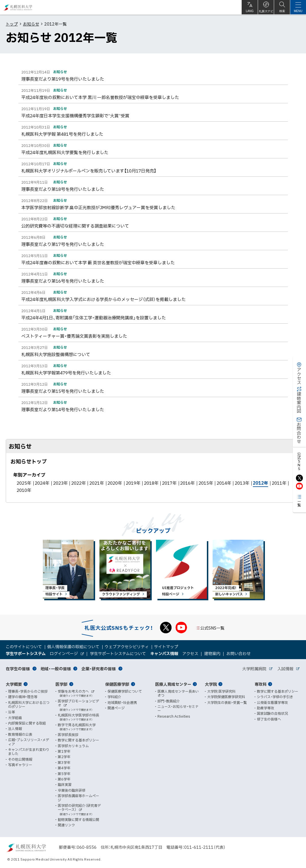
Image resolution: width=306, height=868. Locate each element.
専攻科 (261, 684)
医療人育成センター (173, 684)
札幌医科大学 (18, 7)
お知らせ (31, 24)
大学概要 (14, 684)
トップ (12, 24)
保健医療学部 (117, 684)
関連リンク (66, 825)
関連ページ (116, 708)
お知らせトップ (29, 461)
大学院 (211, 684)
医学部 (61, 684)
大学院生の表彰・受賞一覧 (227, 702)
